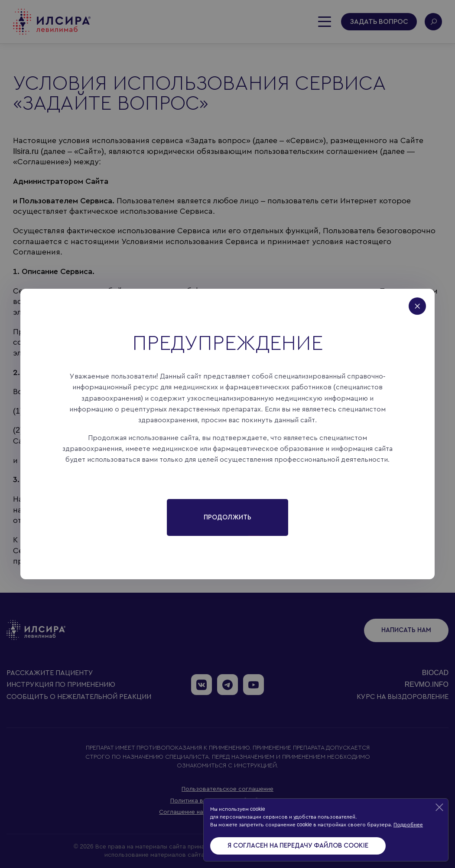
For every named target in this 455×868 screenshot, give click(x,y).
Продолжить (227, 517)
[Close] (422, 302)
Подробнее (408, 825)
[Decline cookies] (439, 807)
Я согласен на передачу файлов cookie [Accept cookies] (298, 846)
